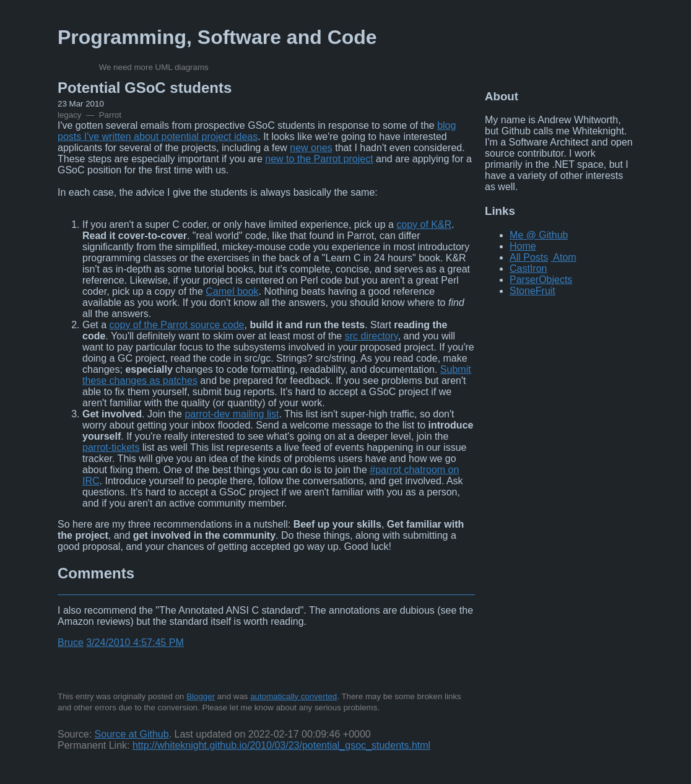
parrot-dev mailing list (232, 414)
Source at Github (132, 734)
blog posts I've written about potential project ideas (257, 131)
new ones (311, 148)
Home (523, 246)
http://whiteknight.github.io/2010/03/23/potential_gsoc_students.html (281, 745)
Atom (564, 257)
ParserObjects (541, 280)
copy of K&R (424, 224)
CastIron (528, 268)
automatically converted (293, 696)
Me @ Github (539, 235)
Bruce (71, 642)
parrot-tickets (111, 447)
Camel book (232, 291)
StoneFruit (532, 291)
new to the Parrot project (319, 159)
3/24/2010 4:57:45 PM (135, 642)
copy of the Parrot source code (177, 325)
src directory (372, 336)
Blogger (201, 696)
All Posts (529, 257)
